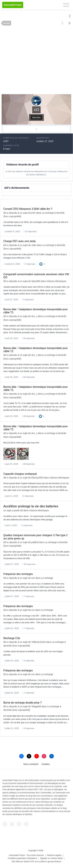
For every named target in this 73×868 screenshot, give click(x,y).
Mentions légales (54, 855)
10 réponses (30, 231)
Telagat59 (36, 706)
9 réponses (28, 728)
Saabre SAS (29, 862)
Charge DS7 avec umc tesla (19, 241)
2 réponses (30, 264)
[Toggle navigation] (66, 5)
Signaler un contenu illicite (51, 858)
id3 (5, 213)
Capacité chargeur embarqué (20, 474)
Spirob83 (36, 281)
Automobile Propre (17, 855)
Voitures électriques (56, 281)
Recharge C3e (12, 638)
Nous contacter (31, 764)
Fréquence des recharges (18, 574)
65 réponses (29, 564)
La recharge (47, 578)
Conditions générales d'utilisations (22, 858)
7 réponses (28, 596)
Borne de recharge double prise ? (23, 703)
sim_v (34, 316)
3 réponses (28, 299)
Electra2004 (37, 478)
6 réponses (28, 496)
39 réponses (28, 338)
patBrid (35, 542)
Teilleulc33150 (38, 642)
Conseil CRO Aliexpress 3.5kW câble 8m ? (28, 209)
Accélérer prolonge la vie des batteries (31, 506)
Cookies (46, 764)
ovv (33, 578)
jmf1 (34, 213)
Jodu (34, 245)
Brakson (58, 862)
